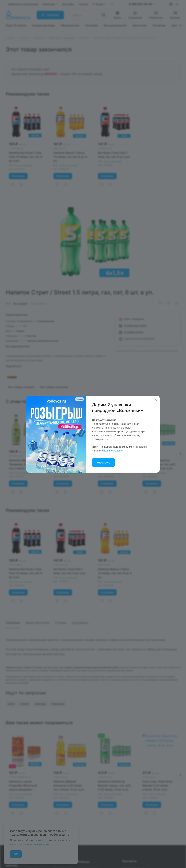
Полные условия (113, 450)
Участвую (103, 462)
